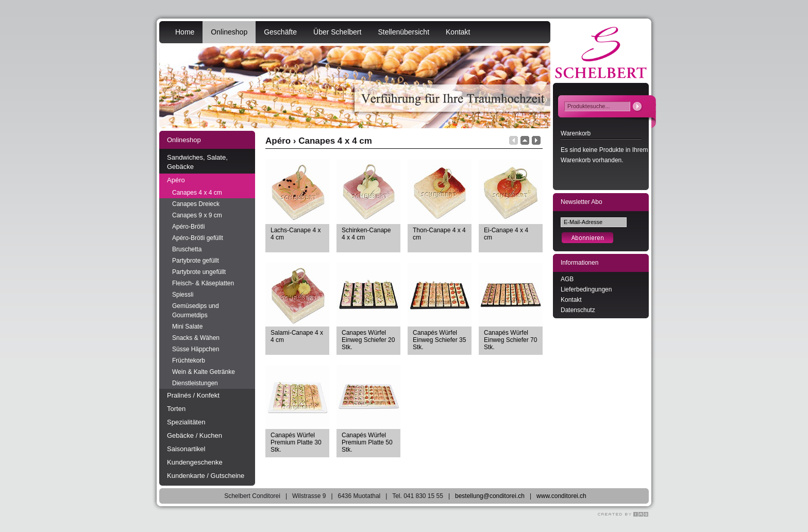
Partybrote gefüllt (196, 261)
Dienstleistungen (195, 383)
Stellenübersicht (403, 32)
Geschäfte (280, 32)
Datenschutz (578, 310)
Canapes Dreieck (196, 204)
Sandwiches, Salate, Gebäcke (197, 162)
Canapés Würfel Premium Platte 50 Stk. (367, 442)
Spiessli (183, 295)
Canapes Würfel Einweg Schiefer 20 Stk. (368, 340)
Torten (176, 409)
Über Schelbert (337, 32)
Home (185, 32)
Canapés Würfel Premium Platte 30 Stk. (296, 442)
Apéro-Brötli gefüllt (198, 238)
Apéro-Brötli (188, 227)
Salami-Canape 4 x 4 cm (297, 336)
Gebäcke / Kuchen (195, 435)
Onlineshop (229, 32)
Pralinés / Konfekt (193, 395)
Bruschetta (187, 249)
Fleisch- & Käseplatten (203, 283)
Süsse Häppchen (196, 349)
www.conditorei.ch (561, 496)
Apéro (176, 180)
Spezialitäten (186, 422)
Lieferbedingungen (586, 289)
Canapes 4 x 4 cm (197, 193)
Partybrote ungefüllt (199, 272)
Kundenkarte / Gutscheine (206, 476)
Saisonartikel (186, 449)
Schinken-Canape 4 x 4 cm (366, 234)
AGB (567, 279)
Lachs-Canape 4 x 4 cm (296, 234)
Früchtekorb (189, 361)
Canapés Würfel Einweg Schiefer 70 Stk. (510, 340)
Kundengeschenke (195, 462)
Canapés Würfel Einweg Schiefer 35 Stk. (439, 340)
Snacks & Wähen (196, 338)
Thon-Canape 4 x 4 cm (439, 234)
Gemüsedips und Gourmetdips (196, 311)
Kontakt (458, 32)
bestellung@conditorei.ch (490, 496)
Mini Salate (187, 327)
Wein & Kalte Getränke (204, 372)
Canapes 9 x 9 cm (197, 215)
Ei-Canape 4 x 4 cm (506, 234)
